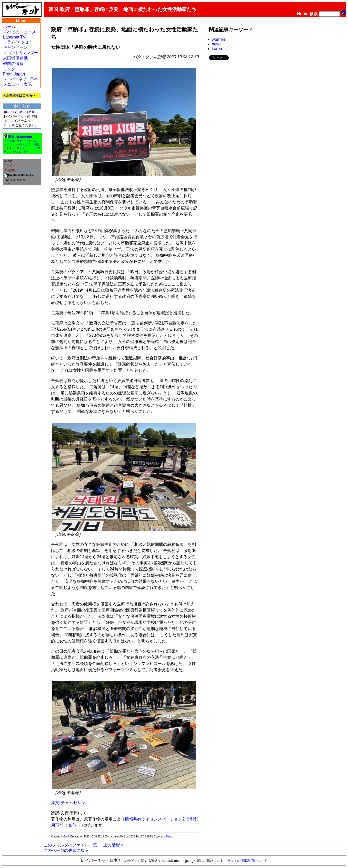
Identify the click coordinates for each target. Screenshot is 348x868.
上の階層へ (114, 845)
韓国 (36, 144)
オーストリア (23, 144)
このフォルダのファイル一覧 (70, 845)
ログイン (9, 165)
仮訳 (73, 825)
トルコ (16, 152)
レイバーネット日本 (20, 79)
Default (170, 837)
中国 (20, 141)
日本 (26, 152)
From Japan (14, 74)
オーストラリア (21, 148)
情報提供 (9, 170)
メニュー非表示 (17, 84)
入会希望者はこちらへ (19, 95)
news (217, 44)
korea (217, 49)
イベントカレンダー (20, 53)
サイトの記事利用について (247, 861)
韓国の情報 (13, 64)
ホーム (9, 27)
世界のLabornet (20, 137)
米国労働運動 (15, 58)
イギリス (31, 141)
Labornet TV (14, 37)
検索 (314, 14)
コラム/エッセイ (18, 42)
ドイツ (8, 144)
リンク (9, 69)
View (7, 183)
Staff (66, 837)
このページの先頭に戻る (66, 850)
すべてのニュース (19, 32)
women (218, 39)
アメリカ (9, 141)
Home (303, 14)
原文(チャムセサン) (69, 803)
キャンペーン (15, 47)
